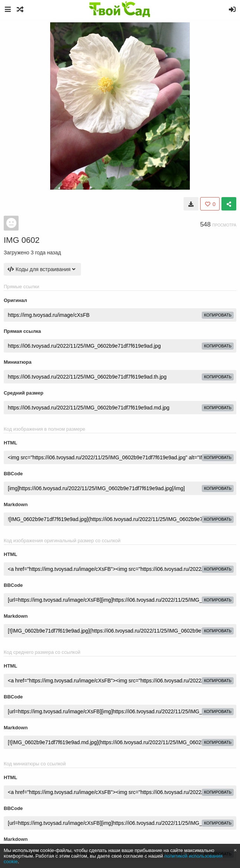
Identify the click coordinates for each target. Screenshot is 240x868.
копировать (218, 315)
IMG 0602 (22, 240)
